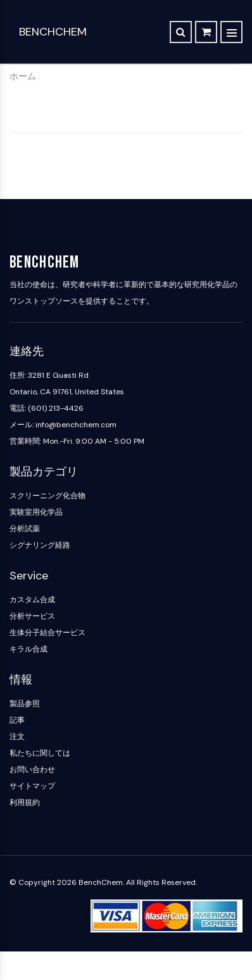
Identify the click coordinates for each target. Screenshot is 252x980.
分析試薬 (25, 529)
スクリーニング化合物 (47, 496)
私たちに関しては (40, 753)
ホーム (23, 76)
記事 (17, 720)
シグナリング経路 (40, 545)
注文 (17, 737)
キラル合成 (28, 649)
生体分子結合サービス (47, 633)
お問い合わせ (32, 770)
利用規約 (25, 803)
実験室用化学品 (36, 512)
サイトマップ (32, 786)
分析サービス (32, 616)
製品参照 (25, 704)
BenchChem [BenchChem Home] (53, 32)
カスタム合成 (32, 600)
